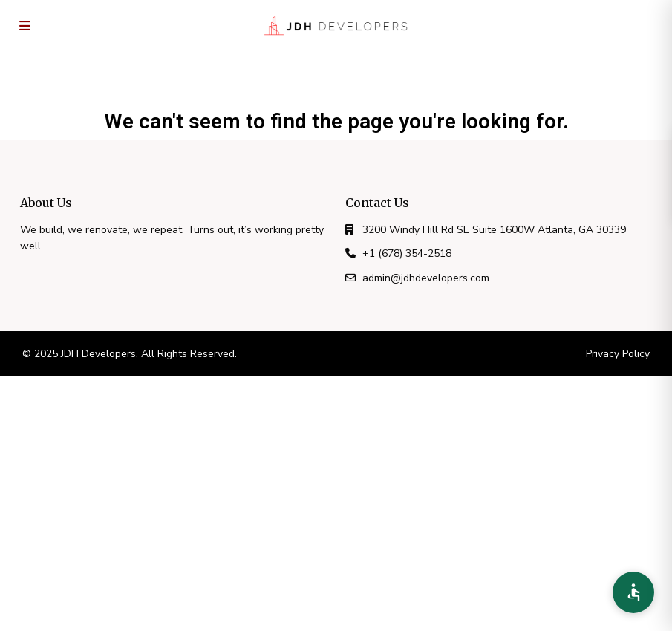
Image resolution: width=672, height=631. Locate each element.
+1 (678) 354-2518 (407, 254)
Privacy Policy (618, 354)
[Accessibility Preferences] (633, 592)
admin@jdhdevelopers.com (426, 278)
